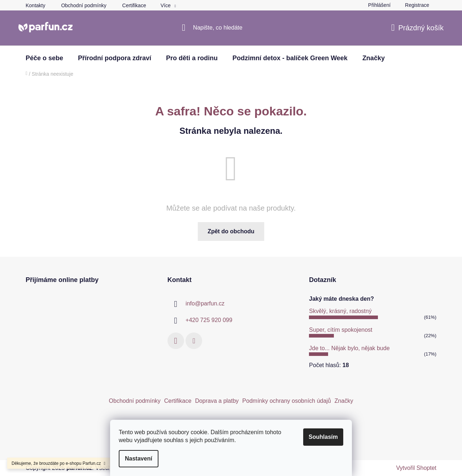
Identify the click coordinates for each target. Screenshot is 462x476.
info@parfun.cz (205, 303)
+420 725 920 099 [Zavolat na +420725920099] (209, 320)
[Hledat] (231, 28)
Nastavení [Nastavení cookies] (139, 459)
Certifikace (134, 5)
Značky (344, 401)
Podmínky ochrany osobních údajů (286, 401)
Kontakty (35, 5)
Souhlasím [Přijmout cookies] (323, 437)
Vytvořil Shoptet (416, 468)
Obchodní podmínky (84, 5)
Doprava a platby (217, 401)
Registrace (417, 5)
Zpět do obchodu (231, 231)
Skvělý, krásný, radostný (340, 311)
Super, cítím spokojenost (341, 330)
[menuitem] (44, 58)
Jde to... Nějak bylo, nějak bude (349, 348)
